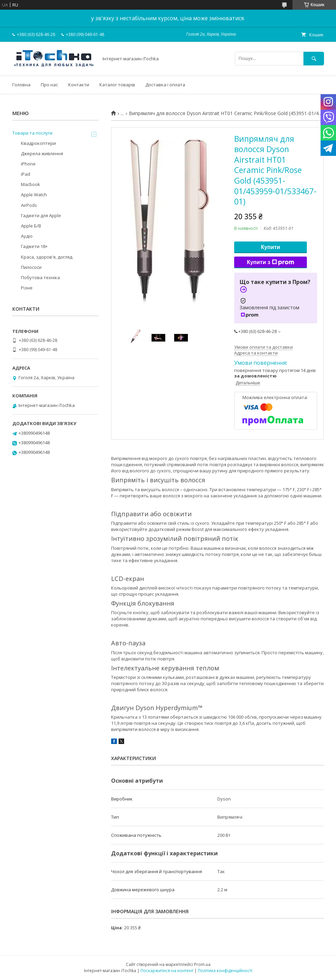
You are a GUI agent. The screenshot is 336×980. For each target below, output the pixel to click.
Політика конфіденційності (225, 971)
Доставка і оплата (165, 85)
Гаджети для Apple (41, 215)
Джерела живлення (42, 153)
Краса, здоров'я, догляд (47, 257)
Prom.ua (202, 964)
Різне (27, 288)
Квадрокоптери (38, 143)
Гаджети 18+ (34, 246)
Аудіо (27, 236)
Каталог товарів (117, 85)
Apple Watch (34, 195)
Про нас (49, 85)
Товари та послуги (32, 133)
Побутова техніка (40, 277)
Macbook (31, 184)
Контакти (79, 85)
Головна (21, 85)
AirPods (29, 205)
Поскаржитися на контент (167, 971)
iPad (26, 174)
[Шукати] (314, 58)
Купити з (271, 262)
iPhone (28, 164)
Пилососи (31, 267)
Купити (271, 247)
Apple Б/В (31, 226)
